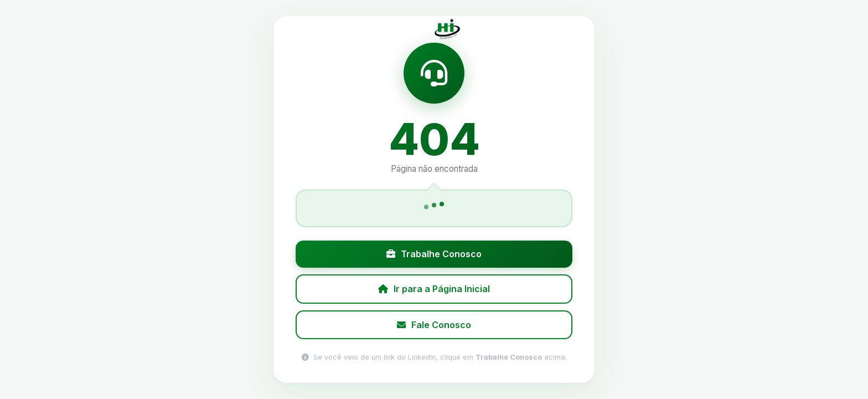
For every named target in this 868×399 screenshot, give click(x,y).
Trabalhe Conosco (434, 254)
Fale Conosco (434, 325)
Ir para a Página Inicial (434, 289)
